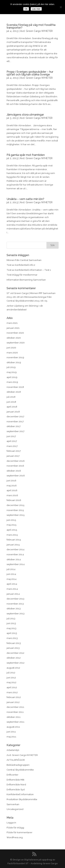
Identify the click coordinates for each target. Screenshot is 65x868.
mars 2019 (12, 382)
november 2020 (15, 333)
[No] (61, 7)
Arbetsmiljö (13, 750)
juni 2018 (11, 402)
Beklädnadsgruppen (18, 765)
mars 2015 (12, 535)
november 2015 (15, 510)
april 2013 (12, 633)
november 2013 (15, 604)
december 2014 (16, 549)
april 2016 (12, 490)
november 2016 (15, 466)
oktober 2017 (14, 426)
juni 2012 (11, 678)
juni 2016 (11, 481)
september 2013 (16, 614)
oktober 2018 (14, 392)
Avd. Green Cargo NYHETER (36, 31)
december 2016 (16, 461)
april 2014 (12, 584)
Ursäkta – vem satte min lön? (25, 199)
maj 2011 (11, 737)
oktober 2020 (14, 338)
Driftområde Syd (16, 790)
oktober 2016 (14, 471)
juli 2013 (11, 619)
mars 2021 (12, 323)
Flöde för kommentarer (19, 832)
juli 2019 (11, 367)
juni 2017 (11, 436)
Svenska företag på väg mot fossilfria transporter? (31, 26)
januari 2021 (13, 328)
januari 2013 (13, 648)
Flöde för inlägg (15, 828)
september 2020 (16, 343)
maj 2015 (12, 525)
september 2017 (16, 431)
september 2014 (16, 564)
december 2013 (15, 599)
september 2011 (16, 722)
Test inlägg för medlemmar (22, 275)
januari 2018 (13, 412)
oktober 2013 (14, 609)
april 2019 (12, 377)
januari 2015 (13, 545)
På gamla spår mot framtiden (26, 155)
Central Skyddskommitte (20, 770)
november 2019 (15, 357)
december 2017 (15, 417)
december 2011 (15, 707)
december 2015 (16, 505)
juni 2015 (11, 520)
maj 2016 (12, 486)
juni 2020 (11, 348)
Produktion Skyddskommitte (22, 799)
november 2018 (15, 387)
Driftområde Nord (16, 785)
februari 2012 (14, 697)
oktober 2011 (14, 717)
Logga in (11, 823)
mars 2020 (12, 353)
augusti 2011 (13, 727)
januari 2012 (13, 702)
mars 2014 (12, 589)
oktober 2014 (14, 559)
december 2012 (15, 653)
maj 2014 (12, 579)
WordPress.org (15, 837)
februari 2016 (14, 500)
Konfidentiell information (20, 794)
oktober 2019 (14, 362)
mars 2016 (12, 495)
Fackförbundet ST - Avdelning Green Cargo (33, 863)
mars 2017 (12, 446)
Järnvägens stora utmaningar (25, 115)
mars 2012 (12, 692)
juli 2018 (11, 397)
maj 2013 (11, 628)
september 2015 (16, 515)
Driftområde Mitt (15, 780)
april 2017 (12, 441)
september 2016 (16, 476)
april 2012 (12, 687)
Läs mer (36, 9)
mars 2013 (12, 638)
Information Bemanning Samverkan (26, 280)
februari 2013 (14, 643)
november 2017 (15, 422)
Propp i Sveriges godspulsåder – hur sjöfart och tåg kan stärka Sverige (30, 73)
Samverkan (13, 804)
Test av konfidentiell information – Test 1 (29, 270)
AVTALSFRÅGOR (16, 760)
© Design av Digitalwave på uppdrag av (33, 860)
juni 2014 (11, 574)
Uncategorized (15, 809)
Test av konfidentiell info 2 (21, 265)
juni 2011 (11, 732)
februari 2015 (14, 540)
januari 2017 (13, 456)
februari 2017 (14, 451)
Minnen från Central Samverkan (24, 260)
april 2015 (12, 530)
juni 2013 (11, 623)
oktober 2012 (14, 658)
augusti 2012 (13, 668)
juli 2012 (11, 673)
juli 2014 (11, 569)
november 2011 (15, 712)
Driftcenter (12, 775)
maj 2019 (12, 372)
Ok (26, 9)
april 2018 (12, 407)
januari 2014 (13, 594)
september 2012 (16, 663)
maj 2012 (11, 682)
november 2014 (15, 554)
